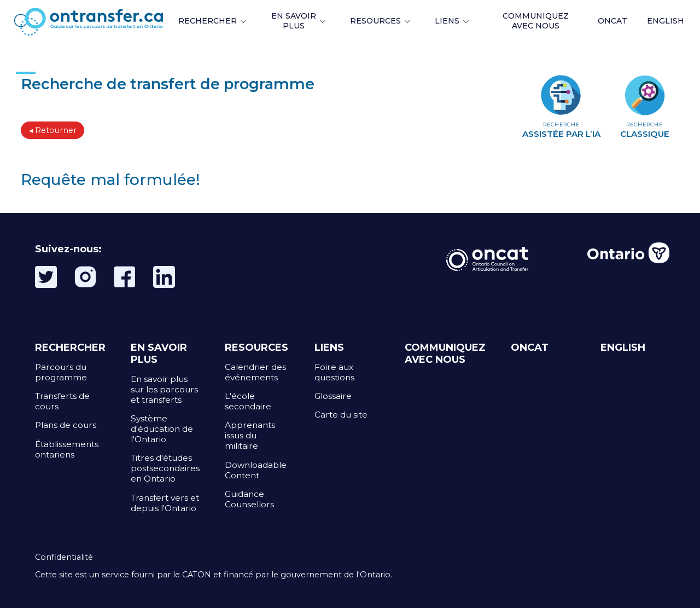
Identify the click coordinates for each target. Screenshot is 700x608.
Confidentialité (64, 557)
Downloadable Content (256, 470)
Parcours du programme (61, 372)
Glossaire (333, 396)
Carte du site (341, 415)
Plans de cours (66, 425)
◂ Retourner (53, 130)
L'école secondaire (248, 401)
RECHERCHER (208, 21)
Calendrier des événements (255, 372)
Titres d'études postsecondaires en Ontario (165, 468)
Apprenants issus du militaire (250, 435)
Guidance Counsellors (249, 499)
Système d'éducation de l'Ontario (162, 429)
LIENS (447, 21)
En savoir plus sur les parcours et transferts (164, 389)
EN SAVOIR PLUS (294, 21)
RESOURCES (375, 21)
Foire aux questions (334, 372)
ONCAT (612, 21)
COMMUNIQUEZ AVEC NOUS (445, 354)
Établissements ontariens (67, 449)
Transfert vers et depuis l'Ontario (165, 503)
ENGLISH (666, 21)
